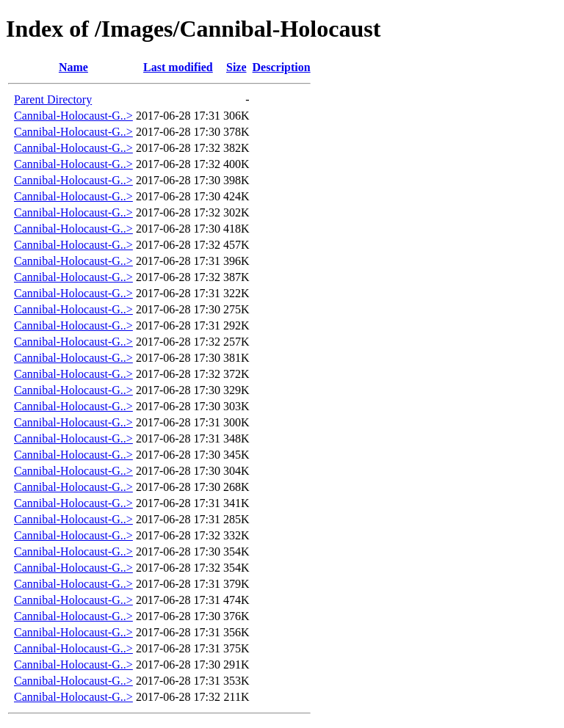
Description (282, 67)
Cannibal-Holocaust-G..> (73, 116)
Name (73, 67)
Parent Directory (53, 99)
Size (236, 67)
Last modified (178, 67)
